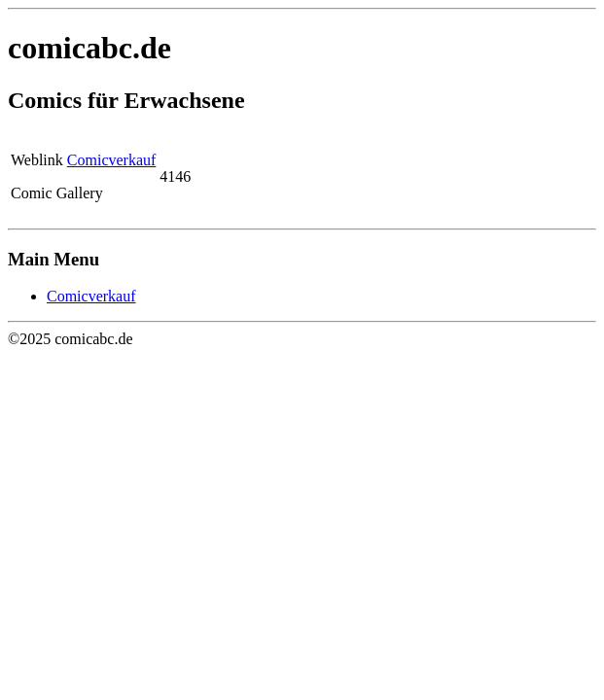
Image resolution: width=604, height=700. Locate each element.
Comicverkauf (112, 160)
